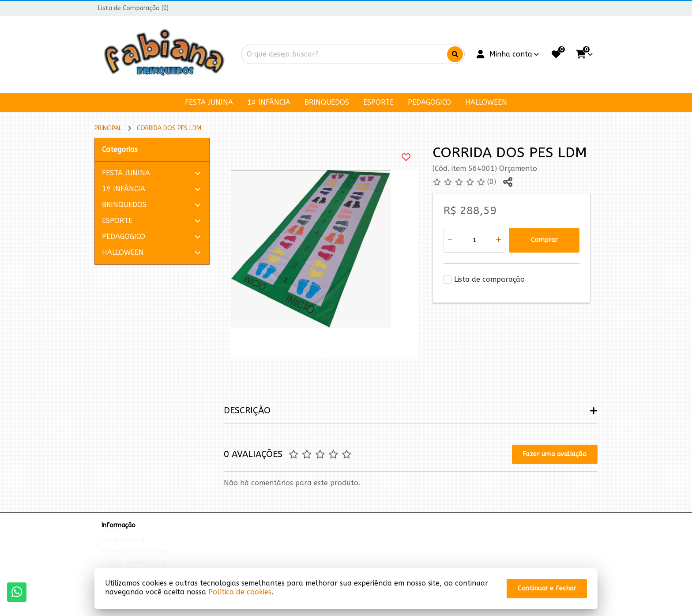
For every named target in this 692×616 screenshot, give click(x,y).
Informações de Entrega (137, 560)
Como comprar (123, 548)
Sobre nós (116, 537)
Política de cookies (240, 592)
